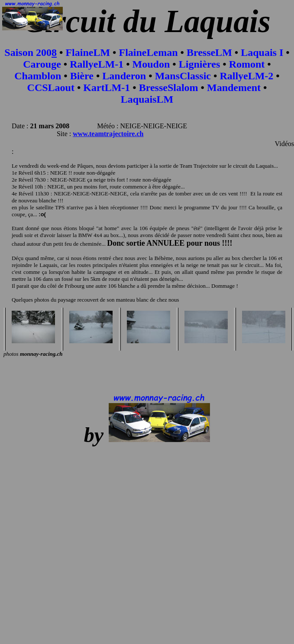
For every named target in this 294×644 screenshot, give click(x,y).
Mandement (234, 88)
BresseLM (209, 52)
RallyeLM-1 (97, 64)
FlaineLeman (149, 52)
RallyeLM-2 (246, 76)
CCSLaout (51, 88)
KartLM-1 (107, 88)
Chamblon (38, 76)
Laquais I (262, 52)
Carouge (42, 64)
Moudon (151, 64)
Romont (247, 64)
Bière (82, 76)
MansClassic (183, 76)
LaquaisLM (147, 99)
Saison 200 (28, 52)
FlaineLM (88, 52)
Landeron (124, 76)
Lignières (200, 64)
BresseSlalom (169, 88)
